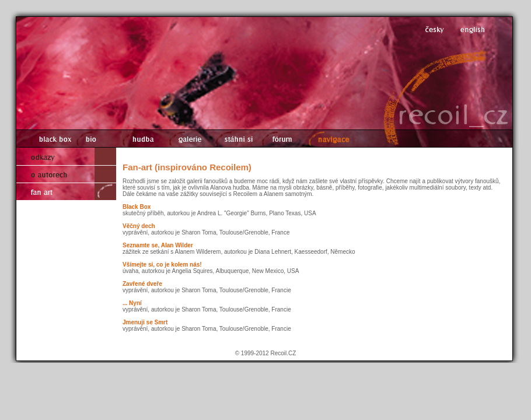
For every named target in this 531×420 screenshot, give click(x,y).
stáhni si (234, 139)
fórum (282, 139)
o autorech (66, 174)
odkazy (66, 156)
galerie (186, 139)
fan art (66, 191)
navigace (333, 139)
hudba (140, 139)
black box (49, 139)
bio (94, 139)
